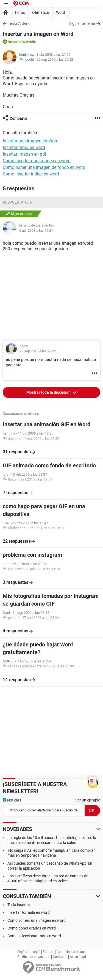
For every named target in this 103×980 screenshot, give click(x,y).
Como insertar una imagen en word (37, 161)
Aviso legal (78, 957)
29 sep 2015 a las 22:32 (55, 59)
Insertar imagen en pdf (25, 154)
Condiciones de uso (71, 952)
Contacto (60, 957)
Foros (20, 12)
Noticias (12, 800)
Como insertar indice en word (31, 174)
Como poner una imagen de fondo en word (44, 167)
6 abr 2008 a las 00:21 (36, 231)
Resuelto (15, 42)
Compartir (18, 118)
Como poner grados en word (32, 928)
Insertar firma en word (24, 147)
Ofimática (41, 12)
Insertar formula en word (29, 912)
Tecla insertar (19, 905)
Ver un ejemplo (88, 800)
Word (61, 12)
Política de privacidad (33, 957)
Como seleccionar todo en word (34, 936)
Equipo (48, 952)
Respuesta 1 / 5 (17, 202)
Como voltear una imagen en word (37, 920)
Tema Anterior (20, 23)
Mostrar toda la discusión (49, 392)
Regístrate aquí (28, 952)
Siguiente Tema (82, 23)
